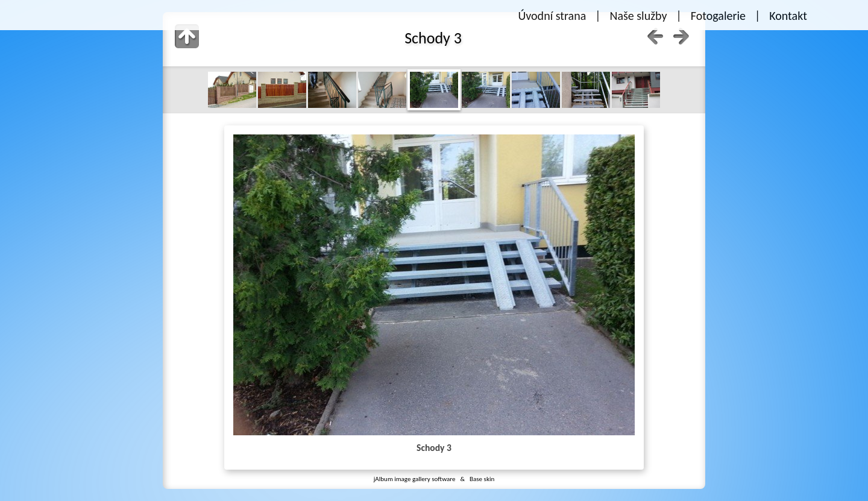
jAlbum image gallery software (415, 479)
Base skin (482, 479)
